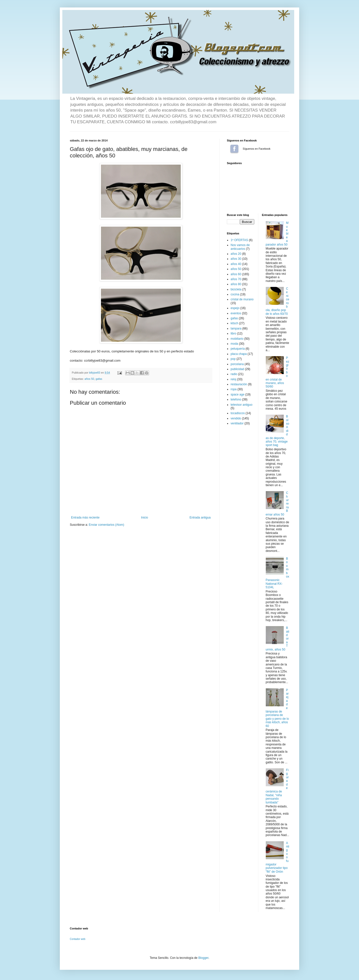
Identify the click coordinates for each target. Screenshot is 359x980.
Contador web (78, 939)
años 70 (236, 279)
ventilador (237, 423)
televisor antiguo (241, 405)
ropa (234, 389)
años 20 (236, 254)
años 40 (236, 264)
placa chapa (239, 354)
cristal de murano (242, 299)
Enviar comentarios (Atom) (106, 525)
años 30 (236, 259)
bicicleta (236, 289)
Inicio (145, 518)
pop (233, 359)
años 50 (89, 379)
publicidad (237, 369)
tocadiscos (238, 413)
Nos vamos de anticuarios (240, 247)
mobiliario (237, 339)
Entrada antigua (200, 518)
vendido (236, 418)
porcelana (237, 364)
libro (233, 333)
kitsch (234, 323)
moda (234, 344)
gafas (99, 379)
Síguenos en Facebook (234, 149)
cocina (235, 294)
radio (234, 374)
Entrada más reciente (85, 518)
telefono (236, 399)
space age (237, 394)
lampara (236, 328)
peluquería (238, 349)
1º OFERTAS (239, 240)
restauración (239, 384)
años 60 (236, 274)
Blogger (203, 958)
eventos (236, 313)
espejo (235, 308)
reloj (233, 379)
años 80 (236, 284)
